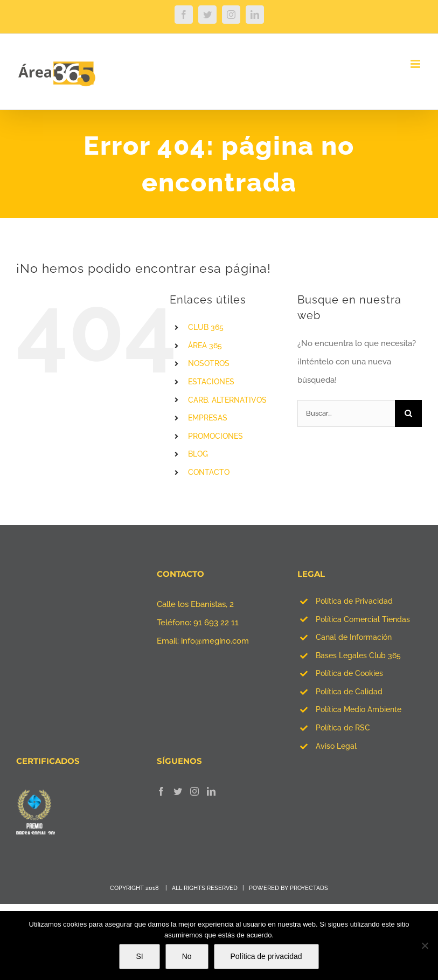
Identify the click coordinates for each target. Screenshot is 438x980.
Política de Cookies (349, 673)
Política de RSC (343, 728)
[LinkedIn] (211, 791)
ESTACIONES (211, 382)
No (187, 956)
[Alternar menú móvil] (416, 64)
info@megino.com (215, 641)
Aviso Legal (336, 746)
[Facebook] (161, 791)
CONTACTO (209, 472)
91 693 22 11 (216, 623)
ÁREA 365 (205, 346)
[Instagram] (194, 791)
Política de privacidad (266, 956)
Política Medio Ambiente (359, 709)
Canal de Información (354, 637)
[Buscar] (408, 413)
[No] (425, 946)
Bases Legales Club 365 (358, 655)
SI (139, 956)
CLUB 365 (206, 327)
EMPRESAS (208, 418)
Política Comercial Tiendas (363, 619)
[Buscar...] (346, 413)
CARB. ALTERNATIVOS (227, 400)
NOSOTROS (209, 363)
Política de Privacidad (354, 601)
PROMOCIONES (215, 436)
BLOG (198, 454)
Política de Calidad (349, 692)
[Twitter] (178, 791)
